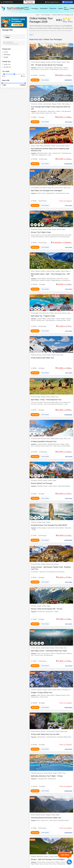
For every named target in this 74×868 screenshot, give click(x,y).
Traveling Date (9, 42)
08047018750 (68, 749)
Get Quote (35, 80)
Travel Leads (68, 2)
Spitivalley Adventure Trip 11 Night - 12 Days (47, 776)
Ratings (65, 21)
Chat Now (65, 855)
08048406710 (68, 80)
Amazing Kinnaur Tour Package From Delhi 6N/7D (49, 525)
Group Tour (7, 64)
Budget (6, 57)
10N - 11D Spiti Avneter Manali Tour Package (47, 65)
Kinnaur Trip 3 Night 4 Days (41, 232)
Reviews (70, 21)
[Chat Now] (69, 862)
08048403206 (68, 164)
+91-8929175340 (7, 2)
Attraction (54, 8)
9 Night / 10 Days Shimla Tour (42, 693)
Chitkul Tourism (27, 8)
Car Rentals (66, 8)
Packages (35, 8)
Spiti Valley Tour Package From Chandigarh (47, 191)
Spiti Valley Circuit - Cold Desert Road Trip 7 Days (49, 651)
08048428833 (68, 707)
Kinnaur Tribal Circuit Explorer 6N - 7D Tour (47, 609)
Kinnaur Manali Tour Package (42, 483)
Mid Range (7, 55)
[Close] (71, 852)
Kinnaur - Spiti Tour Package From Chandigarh (48, 859)
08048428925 (68, 833)
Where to (8, 36)
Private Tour (7, 67)
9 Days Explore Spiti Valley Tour (43, 358)
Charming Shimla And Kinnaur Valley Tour (46, 818)
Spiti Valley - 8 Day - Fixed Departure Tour (47, 400)
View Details (45, 80)
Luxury (6, 52)
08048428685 (68, 540)
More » (32, 35)
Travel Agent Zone (52, 2)
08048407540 (68, 791)
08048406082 (68, 415)
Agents (61, 8)
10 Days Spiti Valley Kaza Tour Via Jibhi (46, 734)
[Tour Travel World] (12, 8)
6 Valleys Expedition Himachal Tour (44, 441)
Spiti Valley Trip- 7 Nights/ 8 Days (43, 316)
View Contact (69, 122)
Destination (44, 8)
